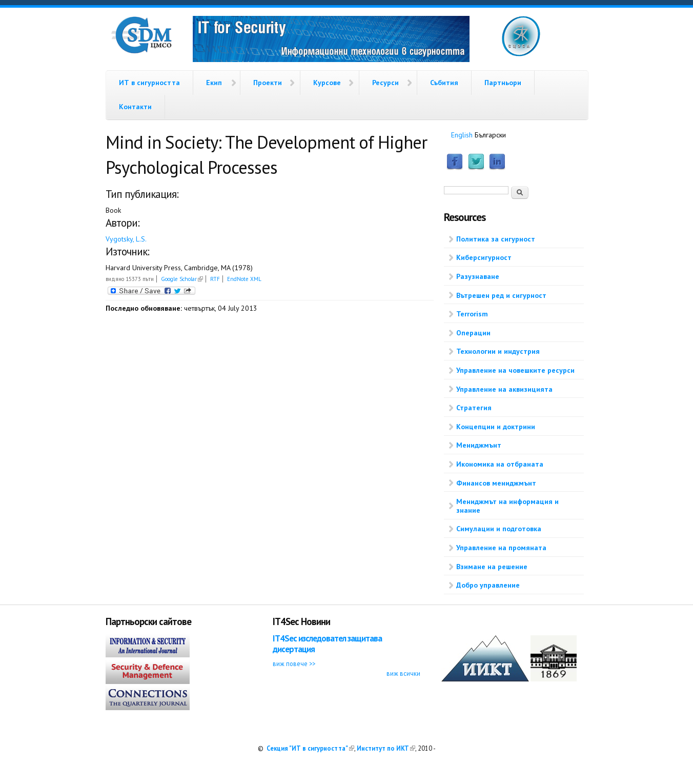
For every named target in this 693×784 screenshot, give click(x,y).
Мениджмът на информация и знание (507, 506)
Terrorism (472, 314)
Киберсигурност (484, 257)
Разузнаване (478, 276)
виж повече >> (294, 664)
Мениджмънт (479, 445)
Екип (214, 83)
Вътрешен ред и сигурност (501, 295)
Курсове (327, 83)
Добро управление (488, 585)
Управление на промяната (501, 548)
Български (490, 135)
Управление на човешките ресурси (515, 370)
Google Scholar (182, 279)
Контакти (135, 107)
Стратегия (474, 408)
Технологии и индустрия (498, 351)
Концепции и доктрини (496, 427)
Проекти (268, 83)
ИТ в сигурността (149, 83)
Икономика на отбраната (500, 464)
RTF (215, 279)
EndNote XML (244, 279)
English (462, 135)
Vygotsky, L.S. (126, 239)
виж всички (403, 673)
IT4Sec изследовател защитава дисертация (327, 644)
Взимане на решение (492, 567)
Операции (473, 333)
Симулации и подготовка (499, 529)
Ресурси (385, 83)
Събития (444, 83)
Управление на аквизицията (504, 389)
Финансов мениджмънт (496, 483)
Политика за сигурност (496, 239)
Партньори (503, 83)
